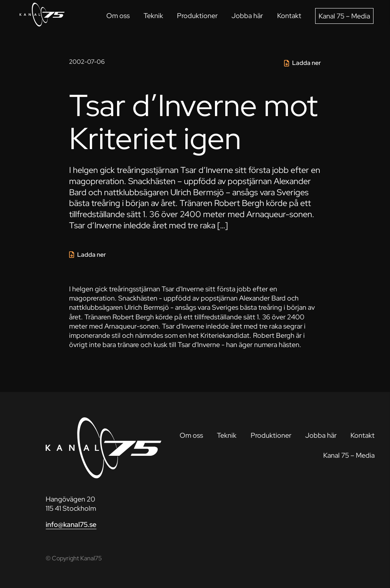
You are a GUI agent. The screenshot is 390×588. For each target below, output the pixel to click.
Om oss (118, 16)
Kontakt (289, 16)
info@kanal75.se (71, 524)
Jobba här (247, 16)
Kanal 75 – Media (344, 16)
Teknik (153, 16)
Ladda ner (307, 63)
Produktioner (197, 16)
